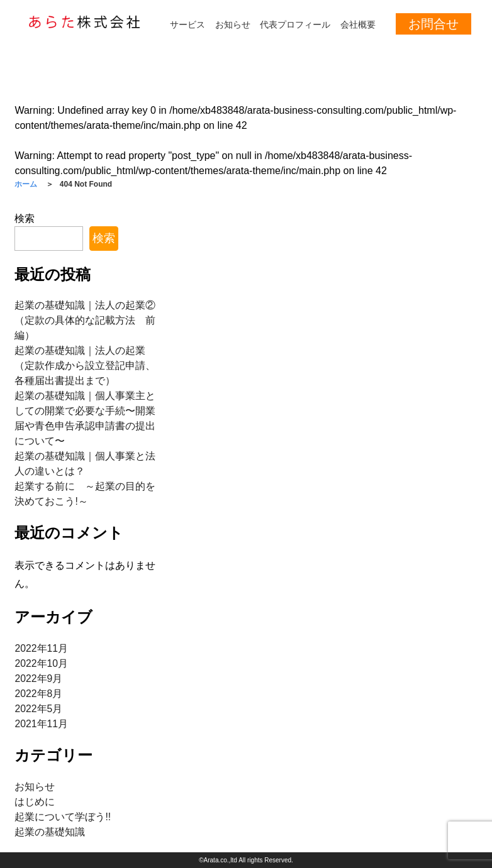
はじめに (35, 802)
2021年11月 (41, 724)
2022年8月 (39, 694)
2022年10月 (41, 663)
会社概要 (358, 25)
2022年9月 (39, 678)
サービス (187, 25)
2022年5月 (39, 709)
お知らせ (233, 25)
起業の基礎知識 (50, 832)
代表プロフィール (295, 25)
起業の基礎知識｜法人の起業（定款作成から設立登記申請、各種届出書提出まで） (85, 365)
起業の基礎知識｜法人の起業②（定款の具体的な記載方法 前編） (85, 320)
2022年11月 (41, 648)
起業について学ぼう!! (63, 817)
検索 (25, 218)
